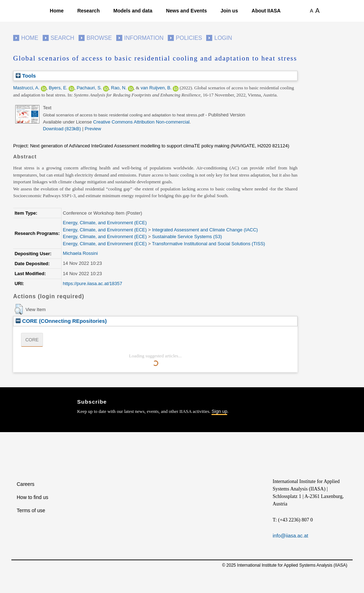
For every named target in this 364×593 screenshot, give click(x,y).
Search (62, 38)
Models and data (133, 11)
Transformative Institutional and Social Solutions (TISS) (208, 244)
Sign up (219, 411)
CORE (32, 340)
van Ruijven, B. (156, 88)
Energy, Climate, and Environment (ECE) (105, 223)
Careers (26, 484)
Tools (26, 76)
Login (223, 38)
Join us (229, 11)
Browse (99, 38)
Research (88, 11)
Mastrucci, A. (26, 88)
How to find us (33, 497)
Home (57, 11)
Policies (189, 38)
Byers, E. (58, 88)
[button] (19, 309)
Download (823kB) (62, 129)
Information (144, 38)
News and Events (186, 11)
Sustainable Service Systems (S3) (187, 237)
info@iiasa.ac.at (290, 536)
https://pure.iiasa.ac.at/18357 (93, 284)
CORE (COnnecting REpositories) (61, 321)
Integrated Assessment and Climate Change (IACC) (205, 230)
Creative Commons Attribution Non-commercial (141, 122)
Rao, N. (119, 88)
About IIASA (266, 11)
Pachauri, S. (89, 88)
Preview (93, 129)
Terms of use (31, 510)
